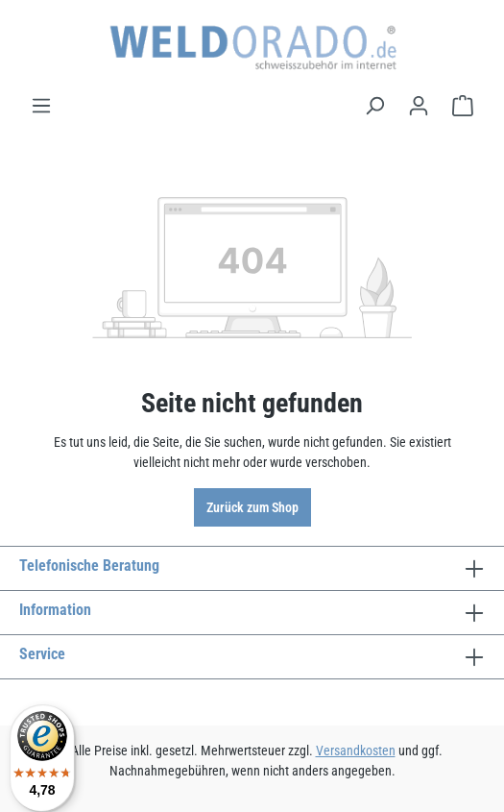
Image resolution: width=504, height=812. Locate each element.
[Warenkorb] (463, 106)
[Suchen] (374, 106)
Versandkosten (356, 750)
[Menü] (41, 106)
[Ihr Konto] (419, 106)
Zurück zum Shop (252, 507)
